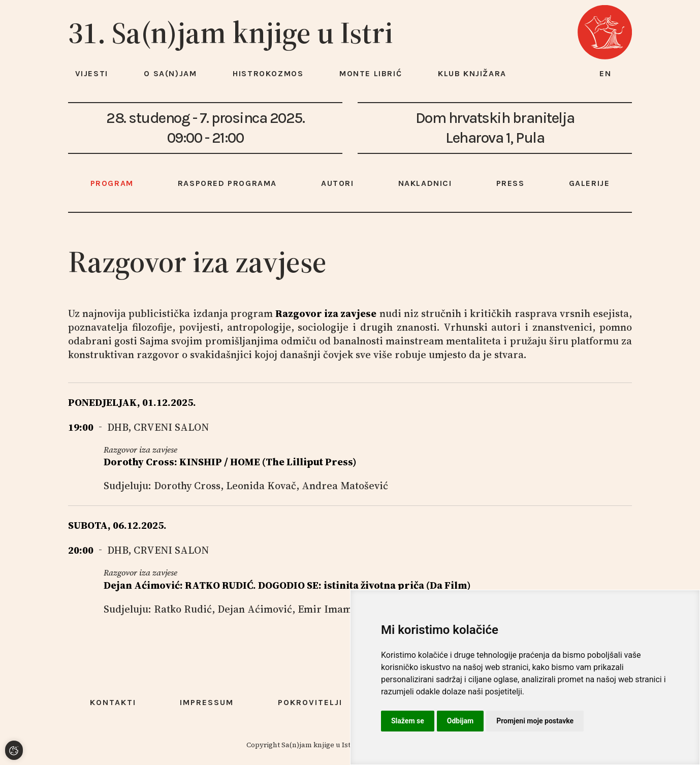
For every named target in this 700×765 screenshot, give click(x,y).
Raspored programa (227, 183)
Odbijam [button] (460, 721)
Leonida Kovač (261, 486)
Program (112, 183)
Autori (338, 183)
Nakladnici (425, 183)
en (606, 73)
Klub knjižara (472, 73)
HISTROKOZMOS (268, 73)
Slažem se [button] (408, 721)
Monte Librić (371, 73)
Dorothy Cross (187, 486)
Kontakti (113, 702)
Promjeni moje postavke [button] (535, 721)
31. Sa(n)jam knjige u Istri (231, 33)
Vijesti (92, 73)
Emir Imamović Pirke (349, 609)
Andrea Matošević (345, 486)
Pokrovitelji (310, 702)
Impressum (207, 702)
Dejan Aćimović (255, 609)
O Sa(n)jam (170, 73)
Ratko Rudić (183, 609)
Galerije (590, 183)
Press (511, 183)
